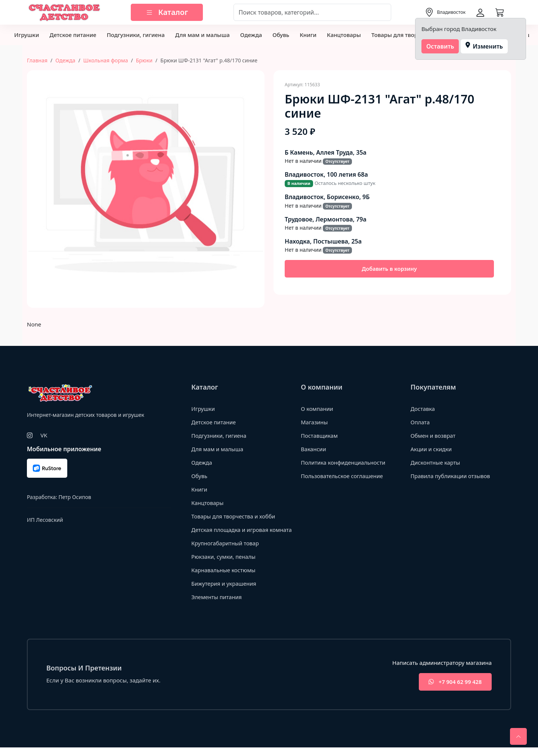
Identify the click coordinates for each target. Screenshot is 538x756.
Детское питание (73, 35)
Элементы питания (217, 605)
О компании (317, 409)
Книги (308, 35)
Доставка (423, 409)
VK (44, 435)
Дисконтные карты (436, 462)
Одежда (251, 35)
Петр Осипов (75, 497)
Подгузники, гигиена (136, 35)
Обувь (281, 35)
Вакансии (314, 449)
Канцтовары (344, 35)
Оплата (420, 422)
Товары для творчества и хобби (234, 516)
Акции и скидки (432, 449)
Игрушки (27, 35)
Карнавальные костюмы (224, 578)
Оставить (440, 46)
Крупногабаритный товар (226, 551)
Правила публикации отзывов (452, 476)
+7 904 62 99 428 (453, 690)
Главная (37, 60)
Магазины (315, 422)
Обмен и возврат (434, 436)
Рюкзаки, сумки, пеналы (224, 565)
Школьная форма (106, 60)
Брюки (144, 60)
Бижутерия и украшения (225, 592)
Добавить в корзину (389, 269)
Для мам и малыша (202, 35)
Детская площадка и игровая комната (231, 534)
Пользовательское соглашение (343, 476)
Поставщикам (320, 436)
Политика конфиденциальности (344, 462)
